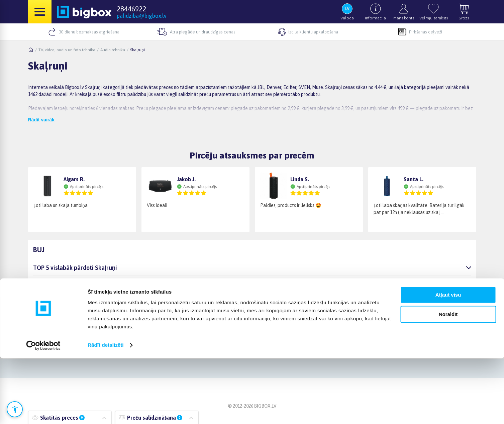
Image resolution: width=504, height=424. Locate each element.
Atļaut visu (448, 361)
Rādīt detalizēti (106, 411)
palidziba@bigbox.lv (142, 16)
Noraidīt (448, 380)
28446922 (131, 9)
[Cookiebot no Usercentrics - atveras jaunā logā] (43, 411)
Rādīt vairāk (41, 120)
